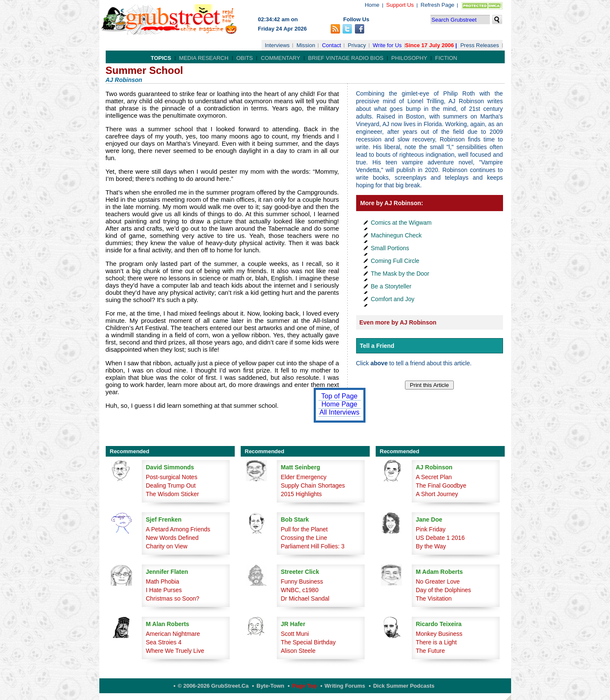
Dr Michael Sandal (305, 598)
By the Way (431, 546)
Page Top (304, 686)
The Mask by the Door (400, 274)
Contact (331, 45)
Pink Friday (431, 529)
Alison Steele (298, 651)
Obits (245, 58)
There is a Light (437, 642)
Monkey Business (439, 634)
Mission (306, 45)
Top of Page (339, 396)
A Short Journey (437, 494)
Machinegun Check (396, 235)
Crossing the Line (304, 538)
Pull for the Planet (305, 529)
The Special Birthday (308, 642)
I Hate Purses (164, 590)
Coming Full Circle (395, 261)
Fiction (446, 58)
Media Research (204, 58)
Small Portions (390, 248)
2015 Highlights (302, 494)
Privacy (357, 45)
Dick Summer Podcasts (404, 686)
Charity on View (167, 546)
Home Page (339, 404)
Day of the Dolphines (444, 590)
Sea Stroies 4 (164, 642)
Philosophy (409, 58)
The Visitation (434, 598)
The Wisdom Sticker (173, 494)
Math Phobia (163, 581)
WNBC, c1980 (300, 590)
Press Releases (479, 45)
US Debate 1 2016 (440, 538)
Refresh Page (438, 5)
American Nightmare (173, 634)
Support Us (400, 5)
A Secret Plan (434, 477)
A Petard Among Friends (178, 529)
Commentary (280, 58)
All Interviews (339, 412)
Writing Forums (345, 686)
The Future (430, 651)
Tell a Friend (377, 346)
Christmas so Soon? (173, 598)
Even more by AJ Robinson (398, 322)
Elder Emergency (304, 477)
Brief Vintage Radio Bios (346, 58)
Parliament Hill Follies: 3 (313, 546)
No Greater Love (438, 581)
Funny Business (302, 581)
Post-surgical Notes (172, 477)
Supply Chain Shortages (313, 485)
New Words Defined (172, 538)
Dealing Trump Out (171, 485)
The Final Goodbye (441, 485)
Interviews (277, 45)
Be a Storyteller (391, 286)
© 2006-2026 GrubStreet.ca (213, 686)
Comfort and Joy (393, 299)
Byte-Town (270, 686)
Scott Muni (295, 634)
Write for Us (387, 45)
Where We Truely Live (175, 651)
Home (372, 5)
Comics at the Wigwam (401, 223)
